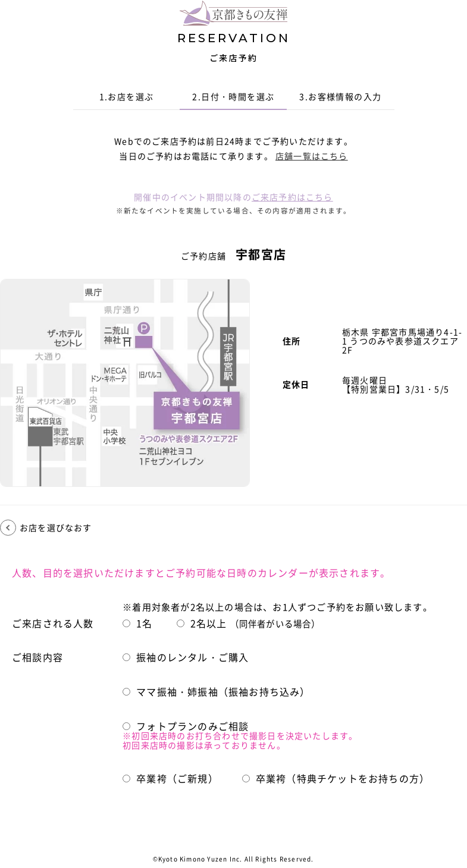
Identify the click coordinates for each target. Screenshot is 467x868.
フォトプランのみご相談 (186, 727)
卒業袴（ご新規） (170, 779)
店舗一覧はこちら (312, 156)
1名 (137, 624)
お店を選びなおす (56, 527)
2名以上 (249, 624)
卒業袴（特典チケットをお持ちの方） (336, 779)
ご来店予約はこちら (292, 197)
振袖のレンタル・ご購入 (186, 658)
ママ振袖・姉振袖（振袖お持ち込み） (216, 692)
